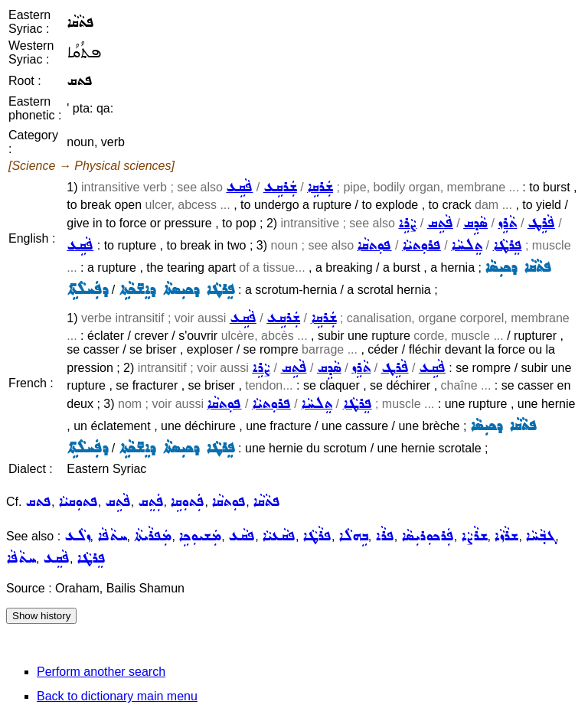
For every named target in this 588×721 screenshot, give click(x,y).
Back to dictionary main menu (117, 696)
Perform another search (101, 672)
